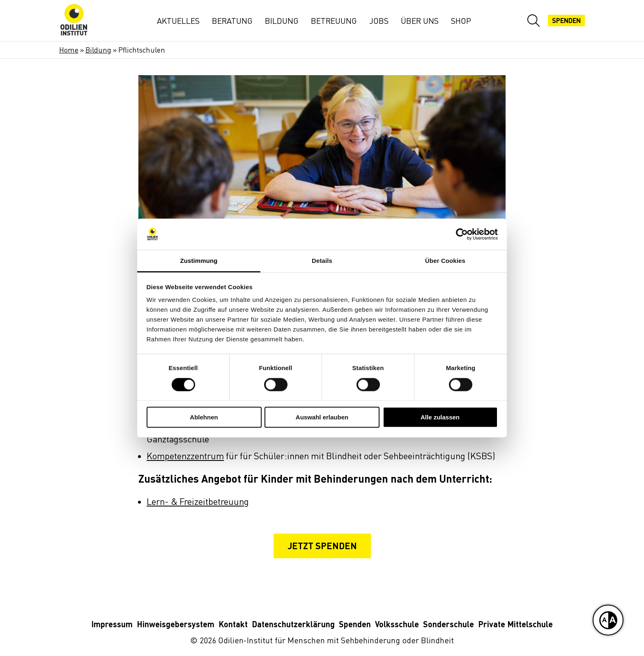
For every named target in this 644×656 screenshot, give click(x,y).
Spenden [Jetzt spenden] (566, 21)
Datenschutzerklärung (293, 625)
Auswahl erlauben (322, 417)
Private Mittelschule (515, 625)
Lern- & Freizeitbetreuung (198, 502)
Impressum (112, 625)
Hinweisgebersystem (176, 625)
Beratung (232, 21)
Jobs (379, 21)
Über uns (420, 21)
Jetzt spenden (322, 546)
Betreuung (334, 21)
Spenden (355, 625)
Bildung (282, 21)
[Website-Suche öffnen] (534, 21)
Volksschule (397, 625)
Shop (461, 21)
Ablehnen (204, 417)
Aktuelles (178, 21)
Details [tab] (322, 261)
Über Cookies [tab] (445, 261)
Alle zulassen (440, 417)
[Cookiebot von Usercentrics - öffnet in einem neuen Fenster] (462, 234)
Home (69, 50)
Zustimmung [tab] (199, 261)
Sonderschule (448, 625)
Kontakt (233, 625)
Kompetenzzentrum (185, 456)
